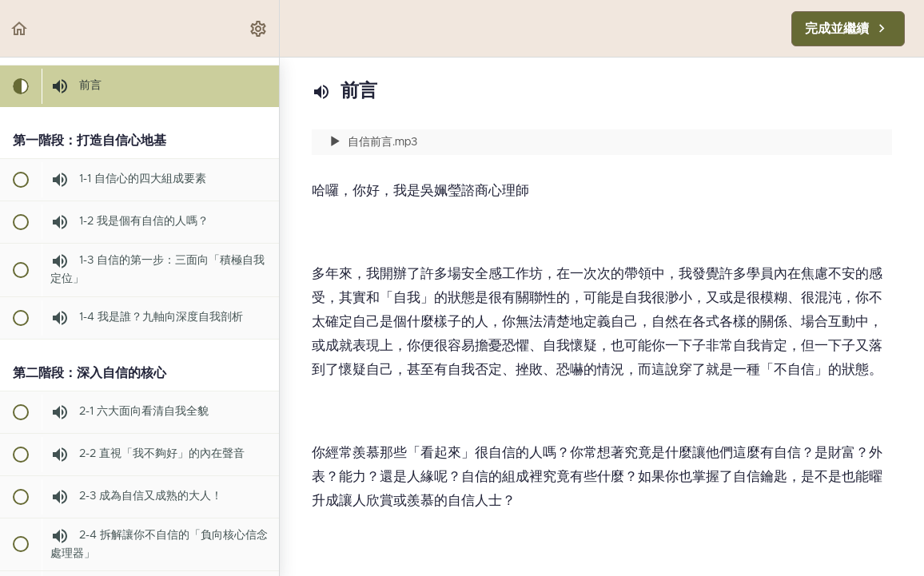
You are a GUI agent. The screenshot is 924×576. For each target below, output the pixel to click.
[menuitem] (259, 28)
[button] (20, 28)
